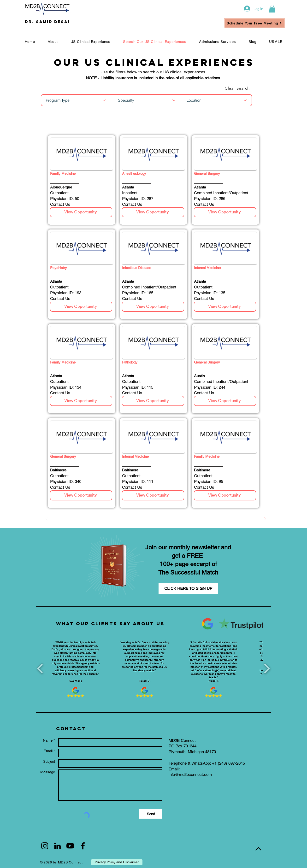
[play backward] (40, 668)
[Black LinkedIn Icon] (57, 846)
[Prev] (47, 519)
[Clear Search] (235, 88)
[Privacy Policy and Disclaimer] (117, 862)
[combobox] (76, 100)
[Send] (151, 814)
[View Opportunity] (81, 212)
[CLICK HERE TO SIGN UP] (188, 589)
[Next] (265, 519)
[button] (272, 9)
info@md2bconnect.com (190, 774)
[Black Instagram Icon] (45, 846)
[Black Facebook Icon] (83, 846)
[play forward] (267, 668)
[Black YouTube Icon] (70, 846)
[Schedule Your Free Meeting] (254, 23)
